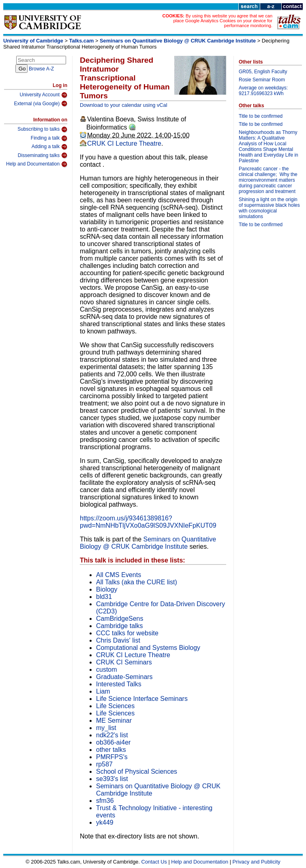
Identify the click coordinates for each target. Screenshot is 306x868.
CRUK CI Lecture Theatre (124, 143)
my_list (106, 728)
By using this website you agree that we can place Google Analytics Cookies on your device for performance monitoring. (223, 21)
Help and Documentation (37, 164)
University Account (43, 95)
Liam (103, 691)
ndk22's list (112, 735)
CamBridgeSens (120, 619)
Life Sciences (115, 706)
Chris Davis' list (118, 640)
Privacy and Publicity (257, 862)
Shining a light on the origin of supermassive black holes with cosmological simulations (269, 208)
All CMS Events (119, 575)
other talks (111, 750)
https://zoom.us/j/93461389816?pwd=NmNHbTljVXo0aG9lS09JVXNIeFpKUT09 (148, 522)
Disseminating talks (43, 155)
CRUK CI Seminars (124, 662)
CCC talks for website (127, 633)
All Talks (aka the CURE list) (137, 582)
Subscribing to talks (42, 129)
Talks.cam (82, 41)
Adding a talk (49, 147)
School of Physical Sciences (137, 771)
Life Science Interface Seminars (142, 699)
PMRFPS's (112, 757)
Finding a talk (49, 138)
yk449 (105, 822)
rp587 (104, 764)
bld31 (104, 597)
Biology (107, 589)
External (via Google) (41, 104)
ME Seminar (114, 721)
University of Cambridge (33, 41)
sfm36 (105, 801)
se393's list (112, 779)
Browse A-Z (41, 69)
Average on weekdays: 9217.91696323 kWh (263, 91)
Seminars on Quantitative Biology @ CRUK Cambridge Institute (179, 41)
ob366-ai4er (113, 742)
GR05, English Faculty (263, 72)
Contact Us (154, 862)
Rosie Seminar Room (262, 80)
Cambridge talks (120, 626)
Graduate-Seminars (124, 677)
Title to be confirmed (261, 116)
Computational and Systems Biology (148, 648)
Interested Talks (119, 684)
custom (107, 670)
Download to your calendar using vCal (124, 105)
